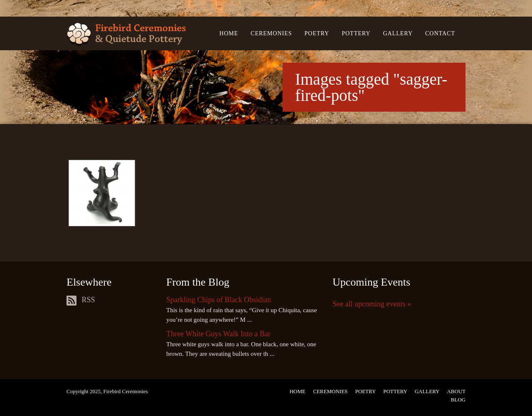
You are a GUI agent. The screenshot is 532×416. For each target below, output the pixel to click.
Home (229, 33)
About (456, 391)
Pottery (356, 33)
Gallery (398, 33)
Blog (458, 400)
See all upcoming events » (372, 304)
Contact (440, 33)
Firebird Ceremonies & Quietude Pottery (126, 35)
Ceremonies (271, 33)
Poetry (317, 33)
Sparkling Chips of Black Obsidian (219, 300)
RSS (81, 300)
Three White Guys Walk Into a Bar (218, 334)
